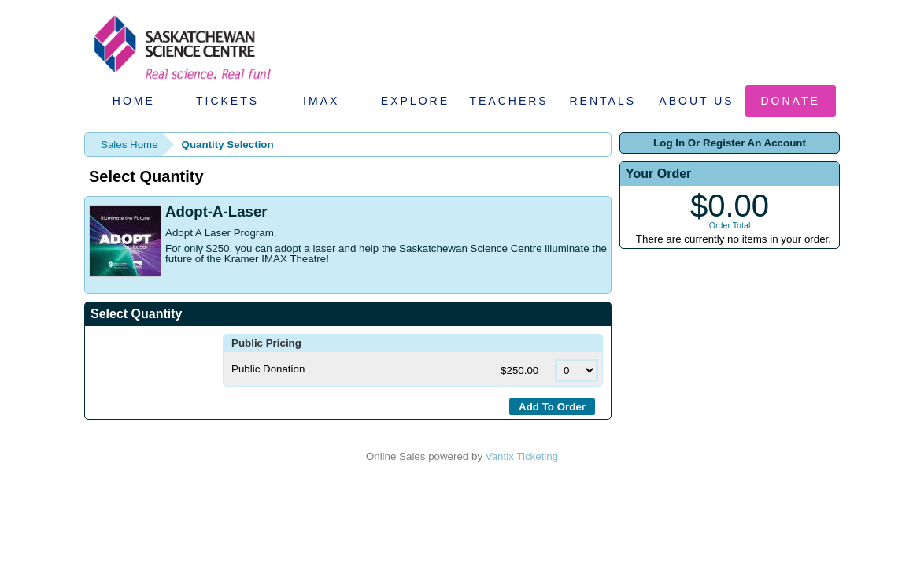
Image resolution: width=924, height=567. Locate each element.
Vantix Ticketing (522, 456)
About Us (696, 101)
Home (134, 101)
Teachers (508, 101)
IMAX (321, 101)
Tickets (227, 101)
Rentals (603, 101)
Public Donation (268, 369)
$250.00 (521, 371)
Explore (415, 101)
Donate (791, 101)
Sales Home (129, 145)
